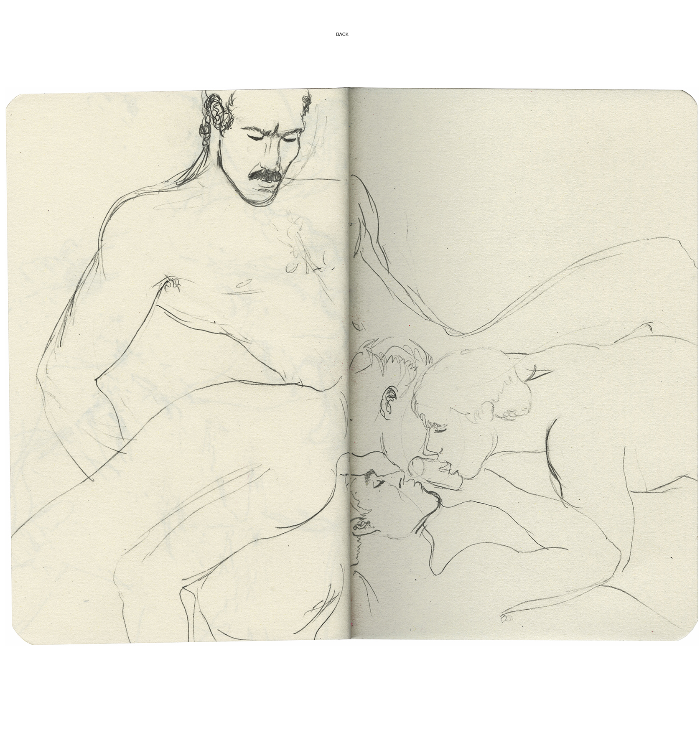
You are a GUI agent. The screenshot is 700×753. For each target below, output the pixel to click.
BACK (343, 34)
